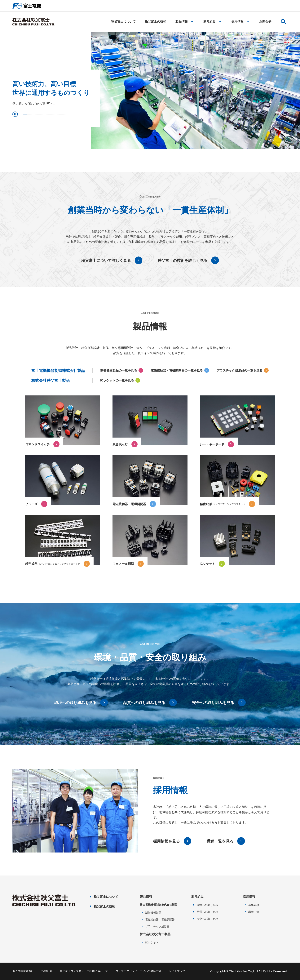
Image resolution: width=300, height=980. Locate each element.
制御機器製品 (153, 913)
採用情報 (237, 22)
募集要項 (254, 905)
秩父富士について (123, 22)
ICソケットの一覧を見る (117, 380)
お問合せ (265, 22)
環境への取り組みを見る (75, 703)
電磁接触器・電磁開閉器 (160, 920)
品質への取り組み (207, 912)
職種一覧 (254, 912)
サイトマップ (177, 971)
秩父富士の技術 (156, 22)
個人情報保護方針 (23, 971)
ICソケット (152, 942)
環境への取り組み (207, 905)
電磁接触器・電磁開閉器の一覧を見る (177, 370)
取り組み (210, 22)
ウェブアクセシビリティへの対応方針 (139, 971)
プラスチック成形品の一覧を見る (240, 370)
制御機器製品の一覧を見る (119, 370)
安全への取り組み (207, 919)
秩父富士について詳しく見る (106, 261)
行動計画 (47, 971)
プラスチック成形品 (157, 926)
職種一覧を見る (220, 841)
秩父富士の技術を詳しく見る (183, 261)
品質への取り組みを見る (144, 703)
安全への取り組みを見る (213, 703)
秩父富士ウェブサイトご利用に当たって (84, 971)
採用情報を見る (166, 841)
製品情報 (182, 22)
